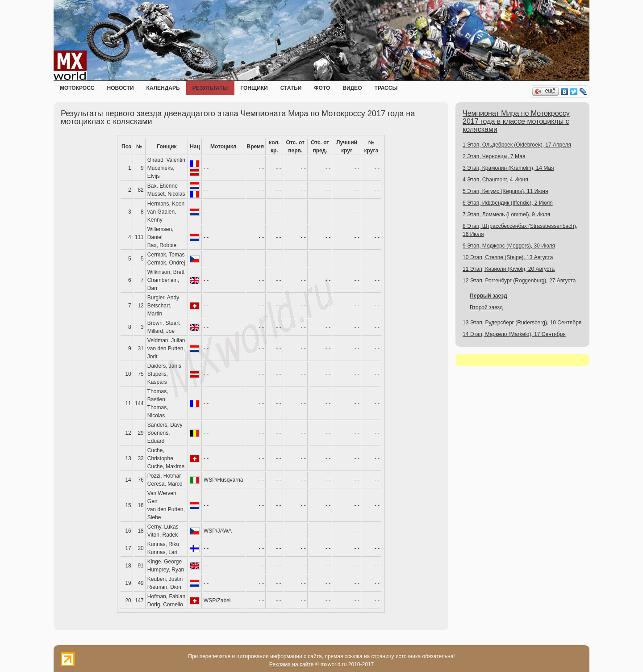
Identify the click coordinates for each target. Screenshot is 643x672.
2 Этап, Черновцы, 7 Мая (494, 156)
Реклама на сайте (292, 664)
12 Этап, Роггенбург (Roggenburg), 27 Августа (519, 281)
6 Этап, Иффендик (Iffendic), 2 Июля (508, 203)
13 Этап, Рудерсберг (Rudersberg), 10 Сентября (522, 323)
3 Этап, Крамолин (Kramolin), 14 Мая (508, 168)
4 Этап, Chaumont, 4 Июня (495, 180)
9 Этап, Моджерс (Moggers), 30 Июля (509, 246)
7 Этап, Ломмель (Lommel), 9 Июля (506, 214)
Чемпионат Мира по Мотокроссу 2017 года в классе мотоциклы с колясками (516, 121)
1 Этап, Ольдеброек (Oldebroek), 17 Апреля (517, 145)
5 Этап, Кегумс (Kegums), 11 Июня (505, 191)
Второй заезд (486, 307)
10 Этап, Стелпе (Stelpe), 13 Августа (508, 257)
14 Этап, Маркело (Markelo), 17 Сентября (514, 334)
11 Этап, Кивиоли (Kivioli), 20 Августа (509, 269)
